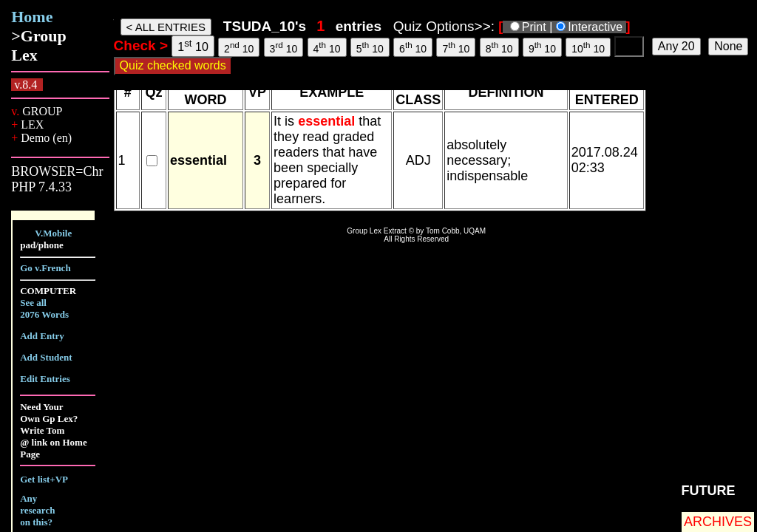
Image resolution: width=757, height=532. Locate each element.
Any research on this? (37, 510)
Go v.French (45, 268)
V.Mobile (53, 233)
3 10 (284, 47)
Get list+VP (44, 479)
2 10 (239, 47)
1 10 (193, 45)
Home (32, 17)
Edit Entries (45, 379)
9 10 (542, 47)
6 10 (413, 47)
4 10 (327, 47)
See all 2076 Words (44, 308)
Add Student (46, 357)
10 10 (588, 47)
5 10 (370, 47)
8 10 (499, 47)
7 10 (456, 47)
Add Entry (42, 336)
